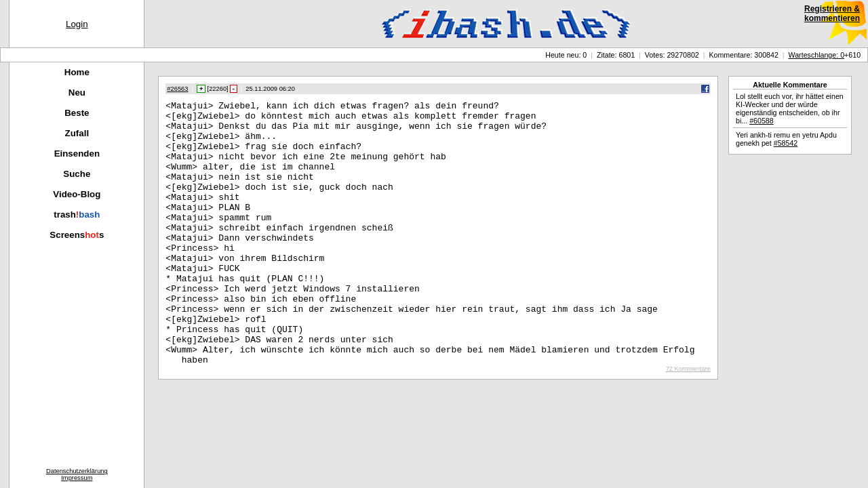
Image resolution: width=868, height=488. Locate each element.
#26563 (177, 89)
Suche (77, 174)
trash (77, 215)
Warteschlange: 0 (817, 55)
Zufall (77, 133)
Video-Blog (77, 194)
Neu (77, 93)
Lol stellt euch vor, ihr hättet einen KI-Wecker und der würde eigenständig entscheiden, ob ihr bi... (790, 108)
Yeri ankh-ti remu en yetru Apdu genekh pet (786, 139)
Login (77, 24)
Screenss (77, 235)
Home (77, 72)
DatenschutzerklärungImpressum (77, 474)
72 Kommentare (688, 422)
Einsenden (77, 154)
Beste (77, 113)
